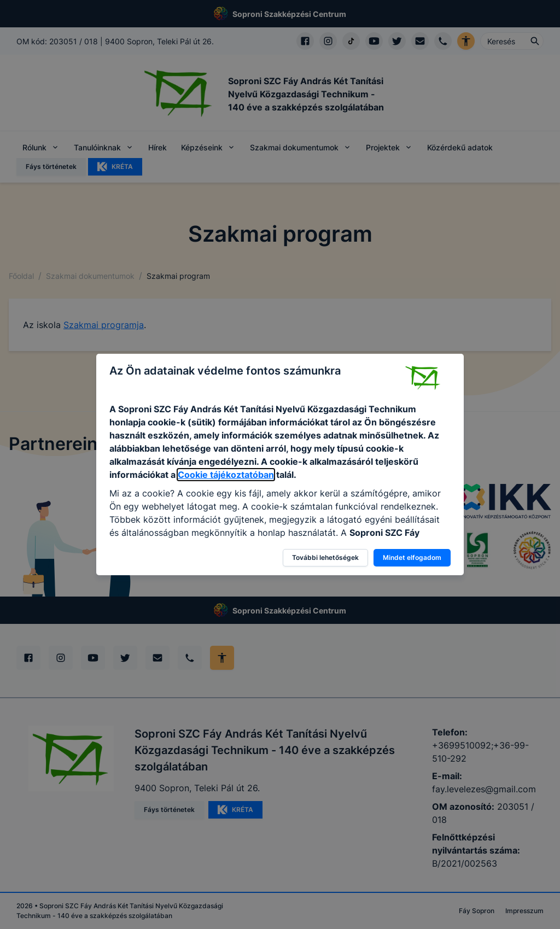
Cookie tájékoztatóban (226, 475)
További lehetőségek (325, 557)
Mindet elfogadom (412, 557)
